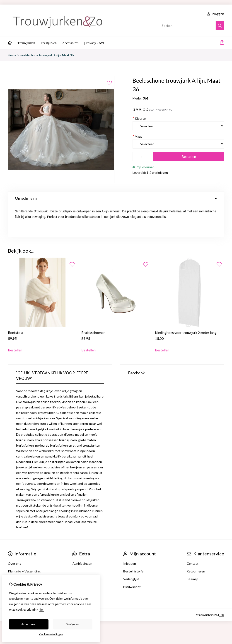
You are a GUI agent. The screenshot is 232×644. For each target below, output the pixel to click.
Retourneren (196, 539)
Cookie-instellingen (51, 634)
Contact (193, 531)
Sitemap (192, 547)
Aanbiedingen (82, 531)
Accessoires (70, 43)
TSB (222, 583)
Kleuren (139, 118)
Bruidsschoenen (93, 301)
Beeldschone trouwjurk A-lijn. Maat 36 (47, 55)
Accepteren (29, 624)
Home (12, 55)
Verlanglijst (131, 547)
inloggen (216, 14)
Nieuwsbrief (132, 555)
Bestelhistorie (133, 539)
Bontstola (16, 301)
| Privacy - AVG (95, 43)
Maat (137, 136)
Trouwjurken (26, 43)
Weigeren (73, 624)
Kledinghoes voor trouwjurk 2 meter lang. (186, 301)
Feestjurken (49, 43)
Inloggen (130, 531)
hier (41, 609)
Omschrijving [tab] (116, 198)
